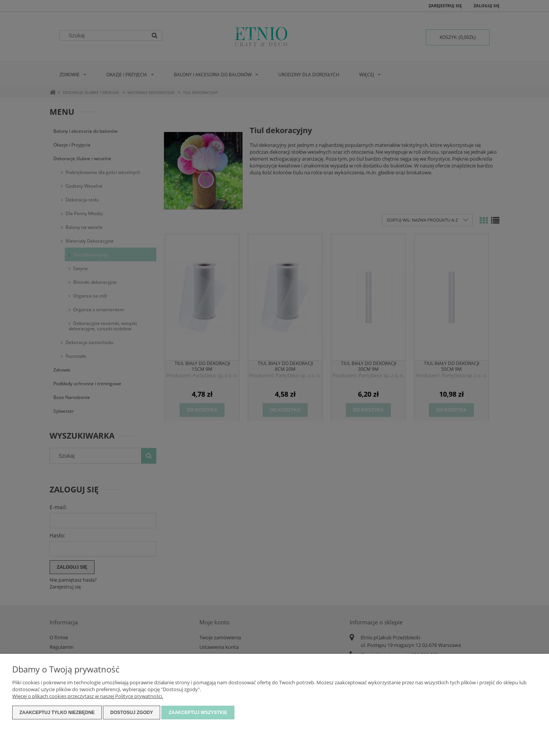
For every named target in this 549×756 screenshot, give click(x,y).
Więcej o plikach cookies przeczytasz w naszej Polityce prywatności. (88, 696)
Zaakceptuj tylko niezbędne (57, 713)
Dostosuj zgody (132, 713)
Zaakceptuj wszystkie (198, 713)
